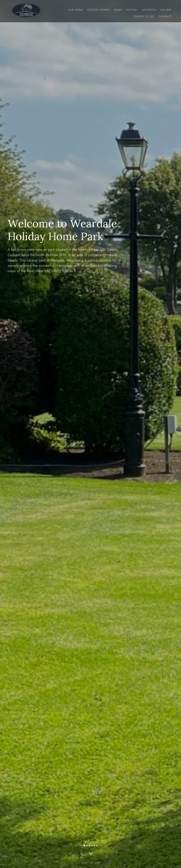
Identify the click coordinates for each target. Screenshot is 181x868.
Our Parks (75, 10)
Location (149, 10)
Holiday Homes (99, 10)
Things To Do (144, 16)
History (132, 10)
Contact (165, 16)
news (118, 10)
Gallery (166, 10)
